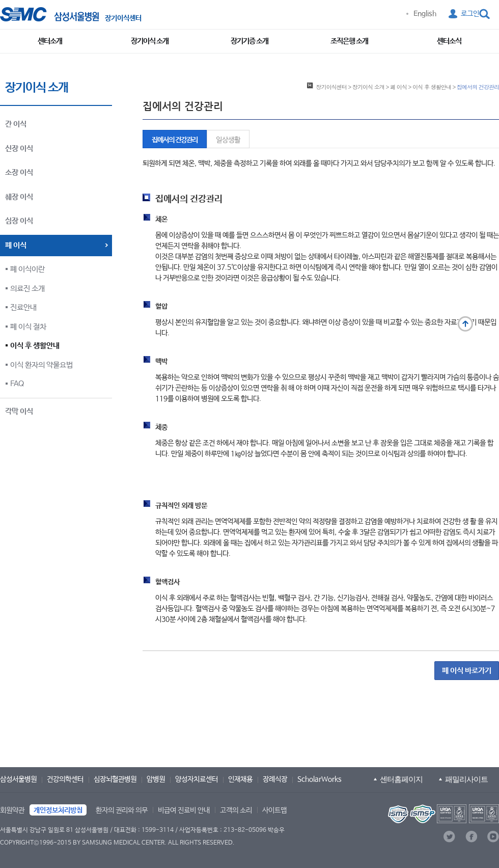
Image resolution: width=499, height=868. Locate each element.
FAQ (17, 384)
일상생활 (228, 140)
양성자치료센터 (197, 779)
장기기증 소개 (249, 41)
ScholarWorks (320, 779)
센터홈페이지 (401, 779)
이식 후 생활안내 (35, 346)
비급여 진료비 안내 (184, 810)
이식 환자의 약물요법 (41, 365)
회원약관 (12, 810)
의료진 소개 (27, 289)
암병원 (156, 779)
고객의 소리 (236, 810)
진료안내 (23, 307)
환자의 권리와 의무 (122, 810)
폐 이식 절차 (28, 327)
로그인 (470, 14)
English (425, 14)
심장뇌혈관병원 (115, 779)
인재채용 (240, 779)
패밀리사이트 (466, 779)
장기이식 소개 (150, 41)
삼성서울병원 (18, 779)
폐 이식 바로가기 (467, 671)
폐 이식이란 (27, 269)
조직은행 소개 (349, 41)
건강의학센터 (65, 779)
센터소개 (50, 41)
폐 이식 (398, 87)
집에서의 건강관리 (175, 140)
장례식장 (275, 779)
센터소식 (449, 41)
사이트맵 (274, 810)
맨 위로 (465, 324)
